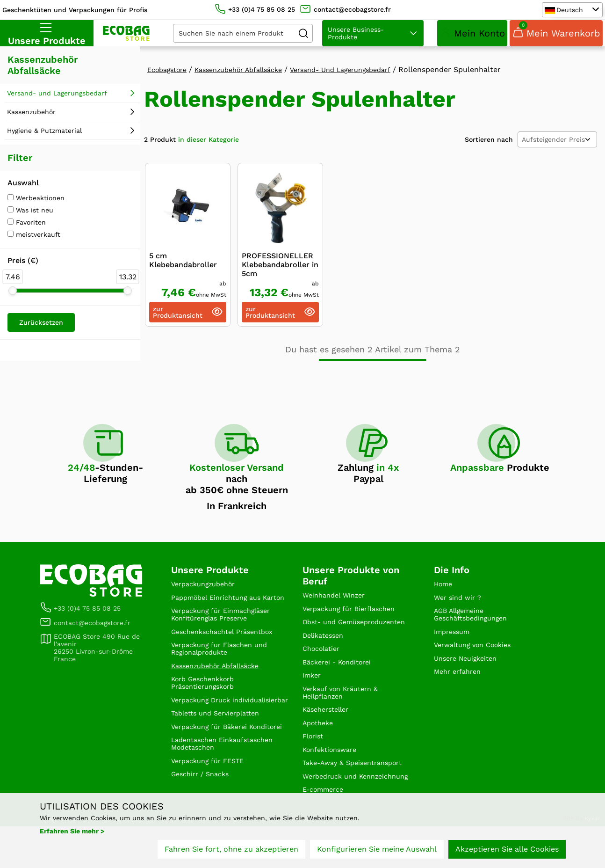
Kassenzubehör (31, 118)
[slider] (13, 297)
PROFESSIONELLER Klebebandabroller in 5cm (280, 271)
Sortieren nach (489, 146)
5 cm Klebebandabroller (183, 267)
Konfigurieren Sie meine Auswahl (377, 853)
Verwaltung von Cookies (478, 659)
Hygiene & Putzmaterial (44, 137)
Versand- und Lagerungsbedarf (57, 100)
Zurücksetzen (41, 329)
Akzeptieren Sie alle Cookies (507, 853)
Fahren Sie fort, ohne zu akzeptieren (231, 853)
